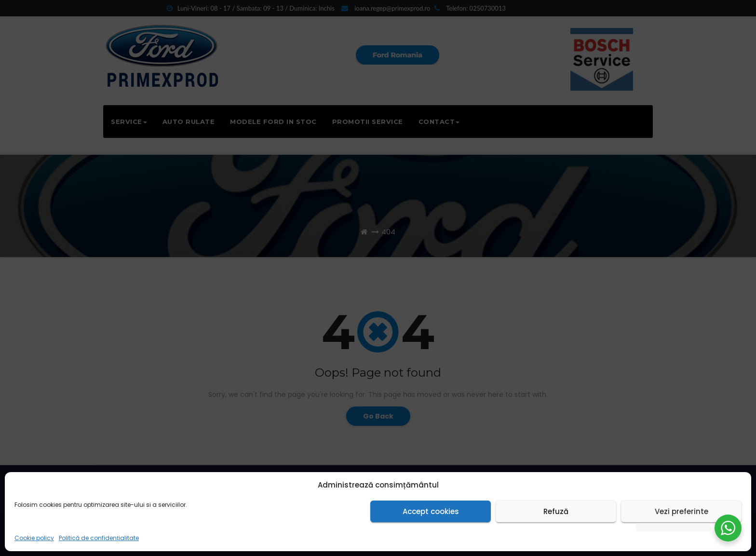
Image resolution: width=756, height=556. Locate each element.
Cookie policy (34, 538)
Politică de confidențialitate (99, 538)
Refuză (556, 511)
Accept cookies (431, 511)
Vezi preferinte (682, 511)
